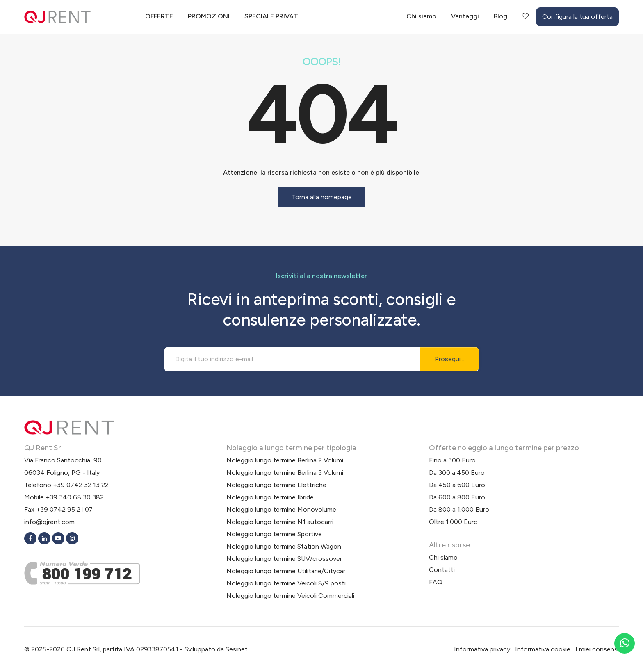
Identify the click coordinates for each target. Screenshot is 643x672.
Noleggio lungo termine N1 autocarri (280, 522)
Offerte (159, 16)
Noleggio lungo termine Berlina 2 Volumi (285, 460)
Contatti (442, 570)
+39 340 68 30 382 (75, 497)
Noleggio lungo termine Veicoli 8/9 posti (286, 583)
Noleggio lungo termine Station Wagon (284, 546)
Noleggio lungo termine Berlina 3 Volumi (285, 473)
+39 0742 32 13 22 (81, 485)
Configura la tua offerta (577, 17)
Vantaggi (465, 16)
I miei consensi (597, 649)
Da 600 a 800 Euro (457, 497)
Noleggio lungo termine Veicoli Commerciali (290, 596)
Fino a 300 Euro (452, 460)
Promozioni (209, 16)
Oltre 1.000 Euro (453, 522)
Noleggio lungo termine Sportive (274, 534)
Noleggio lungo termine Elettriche (276, 485)
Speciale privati (272, 16)
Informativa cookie (543, 649)
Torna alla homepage (322, 197)
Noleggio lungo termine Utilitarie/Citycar (286, 571)
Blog (500, 16)
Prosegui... (449, 359)
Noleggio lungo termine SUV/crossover (284, 559)
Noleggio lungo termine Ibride (270, 497)
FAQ (436, 582)
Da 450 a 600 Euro (457, 485)
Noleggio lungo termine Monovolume (281, 509)
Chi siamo (421, 16)
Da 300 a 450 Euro (457, 473)
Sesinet (237, 649)
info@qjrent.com (49, 522)
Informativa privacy (482, 649)
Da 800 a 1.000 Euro (459, 509)
